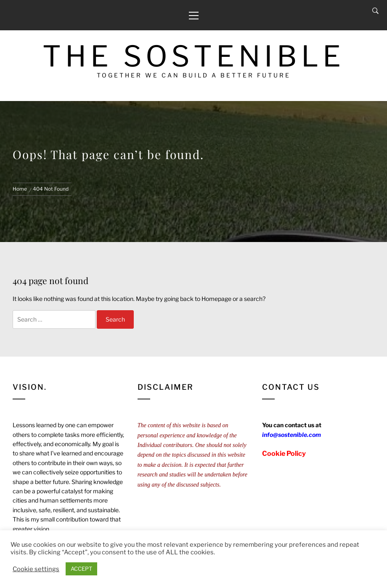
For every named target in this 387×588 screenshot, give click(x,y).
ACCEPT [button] (81, 569)
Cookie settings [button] (36, 569)
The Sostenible (194, 56)
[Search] (375, 11)
